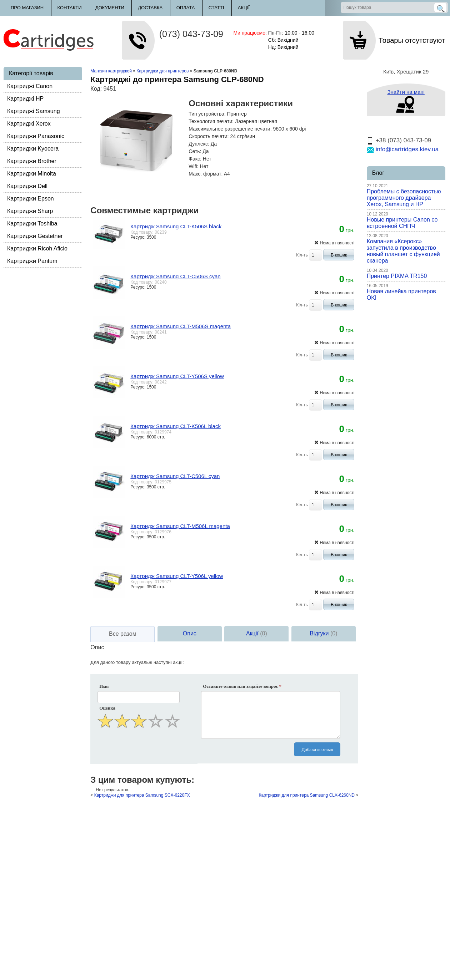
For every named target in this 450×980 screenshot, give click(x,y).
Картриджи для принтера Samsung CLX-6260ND (307, 795)
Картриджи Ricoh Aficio (37, 248)
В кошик (339, 255)
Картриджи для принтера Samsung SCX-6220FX (142, 795)
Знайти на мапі (406, 92)
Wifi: (193, 166)
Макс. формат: (206, 174)
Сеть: (195, 151)
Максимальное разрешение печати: (230, 129)
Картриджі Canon (30, 86)
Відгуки (323, 633)
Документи (110, 8)
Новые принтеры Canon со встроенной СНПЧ (402, 223)
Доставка (150, 8)
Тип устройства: (207, 114)
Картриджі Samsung (34, 111)
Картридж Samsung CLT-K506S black (176, 226)
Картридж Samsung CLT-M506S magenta (181, 326)
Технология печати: (211, 121)
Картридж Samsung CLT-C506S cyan (175, 276)
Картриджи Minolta (32, 174)
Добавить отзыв (317, 749)
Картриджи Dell (27, 186)
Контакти (70, 8)
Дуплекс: (199, 144)
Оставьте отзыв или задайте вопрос (242, 686)
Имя (104, 686)
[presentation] (139, 747)
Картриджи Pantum (32, 261)
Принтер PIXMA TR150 (397, 276)
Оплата (186, 8)
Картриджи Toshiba (32, 224)
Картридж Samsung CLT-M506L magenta (180, 526)
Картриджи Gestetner (35, 236)
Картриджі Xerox (29, 124)
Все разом (123, 634)
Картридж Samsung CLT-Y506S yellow (177, 376)
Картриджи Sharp (30, 211)
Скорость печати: (209, 136)
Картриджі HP (25, 99)
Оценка (107, 708)
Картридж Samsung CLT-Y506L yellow (177, 576)
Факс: (195, 159)
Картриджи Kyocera (33, 149)
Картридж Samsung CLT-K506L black (176, 426)
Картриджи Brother (32, 161)
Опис (190, 633)
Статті (216, 8)
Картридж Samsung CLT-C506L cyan (175, 476)
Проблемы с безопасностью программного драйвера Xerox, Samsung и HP (404, 198)
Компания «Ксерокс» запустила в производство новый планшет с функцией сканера (403, 251)
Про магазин (27, 8)
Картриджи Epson (31, 199)
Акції (244, 8)
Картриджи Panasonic (36, 136)
